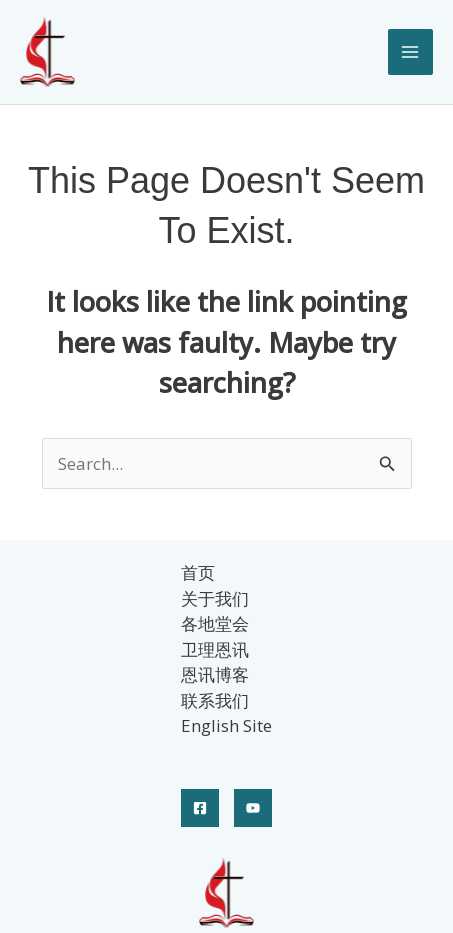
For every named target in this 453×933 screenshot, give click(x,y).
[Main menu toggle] (411, 52)
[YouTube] (253, 808)
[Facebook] (200, 808)
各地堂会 (215, 623)
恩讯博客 (215, 674)
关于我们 (215, 598)
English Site (226, 725)
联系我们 (215, 700)
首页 (198, 572)
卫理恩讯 (215, 649)
